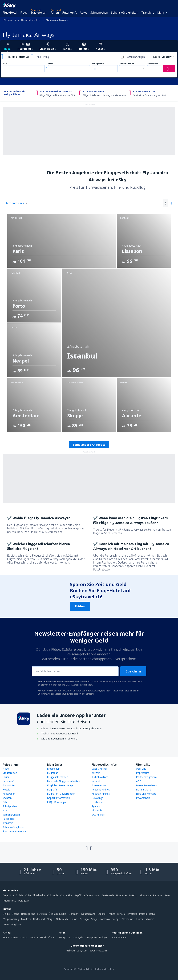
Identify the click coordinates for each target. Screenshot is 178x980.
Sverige (116, 919)
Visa (5, 810)
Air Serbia (97, 810)
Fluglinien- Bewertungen (61, 785)
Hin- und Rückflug (18, 57)
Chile (28, 895)
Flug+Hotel (10, 13)
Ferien (55, 13)
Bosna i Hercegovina (23, 914)
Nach (51, 64)
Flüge (24, 13)
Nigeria (34, 937)
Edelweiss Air (99, 785)
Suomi (139, 919)
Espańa (102, 914)
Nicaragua (145, 895)
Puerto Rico (9, 901)
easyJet (96, 781)
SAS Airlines (98, 815)
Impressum (143, 773)
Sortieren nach (15, 203)
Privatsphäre (143, 798)
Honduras (122, 895)
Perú (167, 895)
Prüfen (80, 606)
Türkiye (103, 937)
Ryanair (96, 806)
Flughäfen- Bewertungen (61, 794)
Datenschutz (143, 790)
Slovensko (128, 919)
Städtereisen (39, 13)
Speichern (133, 671)
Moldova (26, 919)
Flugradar (52, 773)
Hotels (6, 790)
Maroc (24, 937)
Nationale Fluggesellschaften (64, 781)
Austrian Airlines (101, 794)
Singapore (91, 937)
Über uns (141, 769)
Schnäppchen (99, 13)
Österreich (62, 919)
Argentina (8, 895)
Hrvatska (132, 914)
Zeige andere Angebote (89, 445)
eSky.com (82, 951)
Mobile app (53, 769)
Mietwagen (9, 794)
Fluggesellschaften (58, 777)
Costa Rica (66, 895)
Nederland (39, 919)
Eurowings (97, 798)
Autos (84, 13)
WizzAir (96, 773)
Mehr (161, 13)
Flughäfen (53, 790)
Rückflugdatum (127, 64)
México (133, 895)
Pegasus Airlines (101, 790)
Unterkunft (69, 13)
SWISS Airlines (100, 769)
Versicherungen (11, 815)
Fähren (7, 802)
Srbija (94, 919)
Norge (50, 919)
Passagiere (153, 64)
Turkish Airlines (100, 777)
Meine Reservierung (147, 785)
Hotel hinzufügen (135, 57)
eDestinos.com (98, 951)
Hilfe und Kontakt (146, 794)
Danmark (74, 914)
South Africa (47, 937)
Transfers (148, 13)
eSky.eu (71, 951)
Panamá (158, 895)
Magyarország (11, 919)
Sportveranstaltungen (15, 831)
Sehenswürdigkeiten (125, 13)
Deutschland (88, 914)
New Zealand (119, 937)
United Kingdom (12, 924)
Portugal (84, 919)
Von (5, 64)
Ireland (143, 914)
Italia (152, 914)
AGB (139, 781)
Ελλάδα (121, 914)
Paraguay (24, 901)
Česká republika (58, 914)
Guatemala (108, 895)
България (42, 914)
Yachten (7, 798)
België (6, 914)
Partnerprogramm (146, 777)
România (105, 919)
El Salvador (39, 895)
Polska (74, 919)
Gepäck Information (58, 798)
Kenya (15, 937)
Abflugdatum (98, 64)
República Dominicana (87, 895)
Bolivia (20, 895)
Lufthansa (97, 802)
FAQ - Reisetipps (56, 802)
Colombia (53, 895)
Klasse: (157, 57)
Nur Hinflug (43, 57)
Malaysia (78, 937)
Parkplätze (9, 819)
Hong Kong (65, 937)
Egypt (6, 937)
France (111, 914)
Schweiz (149, 919)
